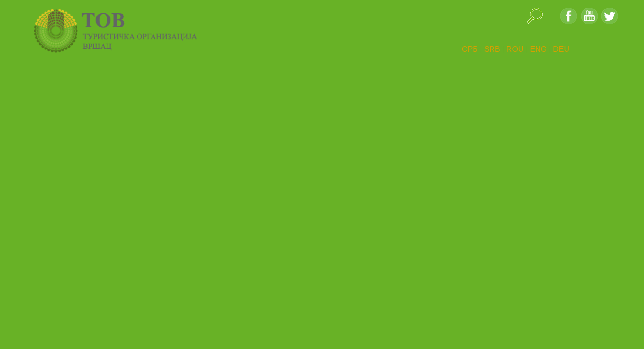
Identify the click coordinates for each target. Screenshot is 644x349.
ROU (515, 49)
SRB (492, 49)
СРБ (470, 49)
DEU (561, 49)
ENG (538, 49)
